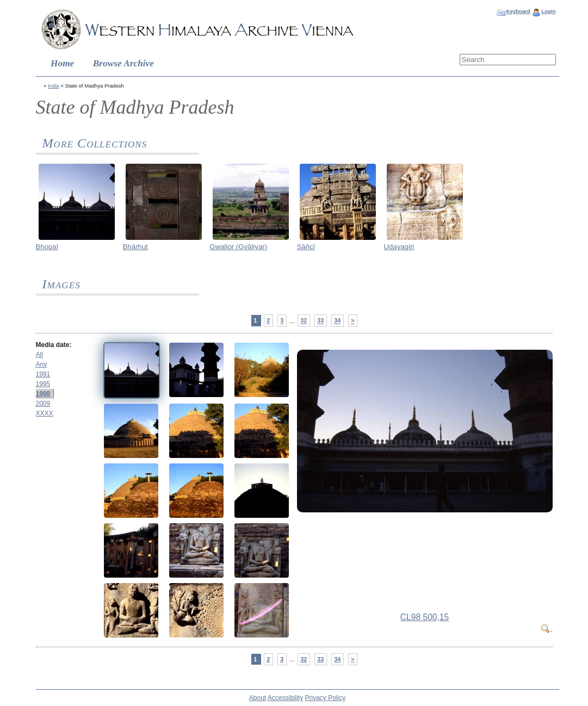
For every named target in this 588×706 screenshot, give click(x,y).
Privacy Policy (326, 698)
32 (304, 321)
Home (62, 63)
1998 (43, 394)
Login (548, 11)
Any (42, 364)
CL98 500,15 (425, 617)
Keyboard (518, 11)
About (258, 698)
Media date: (54, 345)
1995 (43, 384)
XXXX (45, 413)
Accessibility (285, 698)
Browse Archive (123, 63)
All (39, 355)
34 (337, 321)
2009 (43, 404)
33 (320, 321)
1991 (43, 374)
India (54, 86)
